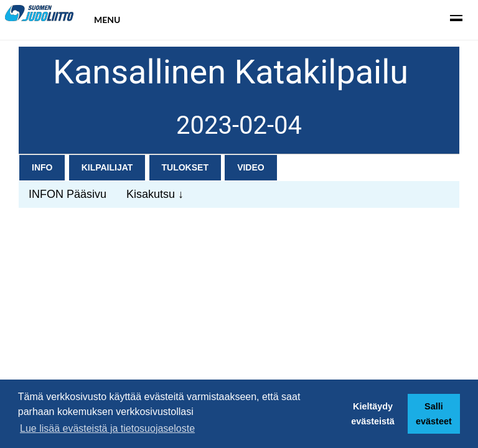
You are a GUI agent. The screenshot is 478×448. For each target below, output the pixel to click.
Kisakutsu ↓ (155, 194)
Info (42, 167)
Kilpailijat (107, 167)
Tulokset (185, 167)
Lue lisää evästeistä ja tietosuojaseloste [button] (107, 428)
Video (251, 167)
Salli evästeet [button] (434, 414)
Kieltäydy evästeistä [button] (373, 414)
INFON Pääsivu (68, 194)
